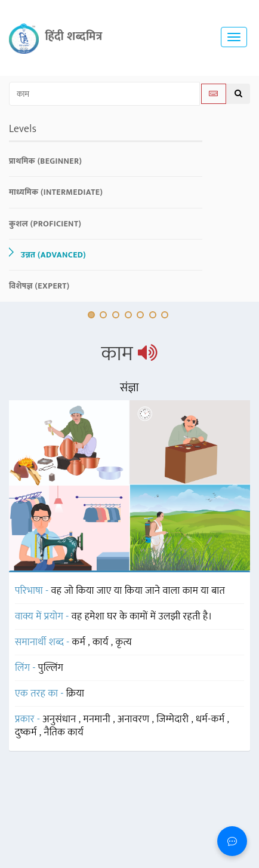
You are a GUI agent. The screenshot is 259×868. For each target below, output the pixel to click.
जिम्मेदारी (174, 719)
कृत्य (124, 642)
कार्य (102, 642)
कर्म (80, 642)
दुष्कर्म (27, 732)
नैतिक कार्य (64, 732)
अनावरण (135, 719)
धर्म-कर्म (211, 719)
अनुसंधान (60, 719)
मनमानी (98, 719)
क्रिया (75, 694)
